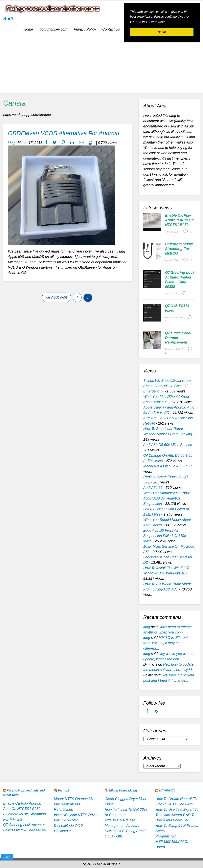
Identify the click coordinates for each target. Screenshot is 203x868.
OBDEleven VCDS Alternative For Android (64, 133)
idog (11, 143)
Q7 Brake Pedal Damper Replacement (178, 338)
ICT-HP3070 (167, 790)
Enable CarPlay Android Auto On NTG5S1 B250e (179, 220)
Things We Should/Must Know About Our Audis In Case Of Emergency (167, 386)
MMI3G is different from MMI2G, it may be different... (166, 643)
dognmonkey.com (53, 29)
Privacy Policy (85, 29)
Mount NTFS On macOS (73, 799)
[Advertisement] (101, 65)
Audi (8, 19)
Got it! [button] (162, 32)
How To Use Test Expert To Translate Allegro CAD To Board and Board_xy (177, 815)
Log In (7, 857)
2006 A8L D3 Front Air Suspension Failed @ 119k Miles (165, 536)
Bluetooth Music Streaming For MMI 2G (179, 249)
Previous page (56, 297)
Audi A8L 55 (153, 488)
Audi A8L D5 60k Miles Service (168, 445)
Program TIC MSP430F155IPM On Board (172, 842)
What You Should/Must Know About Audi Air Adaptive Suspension (166, 498)
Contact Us (111, 29)
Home (28, 29)
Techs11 (63, 790)
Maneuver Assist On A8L (163, 466)
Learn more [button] (157, 22)
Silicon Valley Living (123, 790)
